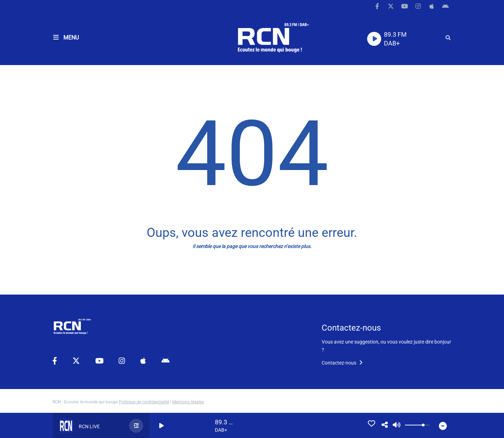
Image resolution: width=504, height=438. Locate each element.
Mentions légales (188, 402)
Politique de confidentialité (144, 402)
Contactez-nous (342, 363)
